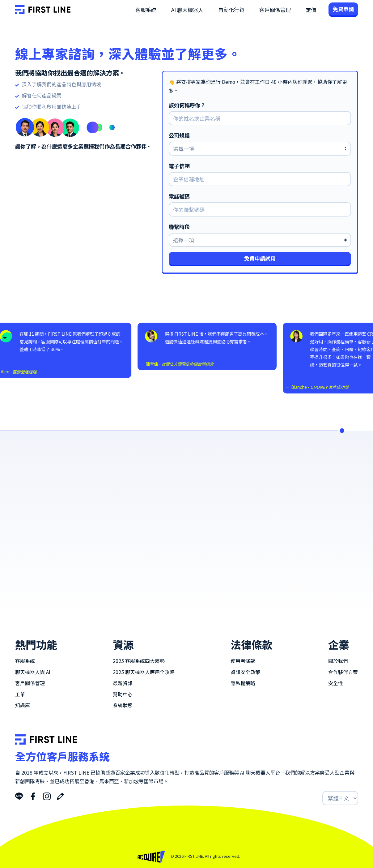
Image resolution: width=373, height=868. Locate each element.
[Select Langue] (340, 798)
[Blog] (60, 795)
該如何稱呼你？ (187, 105)
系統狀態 (123, 705)
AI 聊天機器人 (187, 10)
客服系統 (146, 10)
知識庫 (23, 705)
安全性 (336, 683)
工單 (20, 694)
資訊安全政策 (245, 672)
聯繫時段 (179, 227)
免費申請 (343, 9)
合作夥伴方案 (343, 672)
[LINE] (19, 795)
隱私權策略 (243, 683)
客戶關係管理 (275, 10)
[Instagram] (47, 795)
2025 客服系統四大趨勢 (139, 661)
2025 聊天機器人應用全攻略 (144, 672)
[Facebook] (33, 795)
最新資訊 (123, 683)
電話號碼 (179, 196)
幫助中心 (123, 694)
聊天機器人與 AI (33, 672)
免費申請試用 (260, 258)
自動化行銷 (231, 10)
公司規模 (179, 135)
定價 (311, 10)
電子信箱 (179, 166)
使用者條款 (243, 661)
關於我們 (338, 661)
